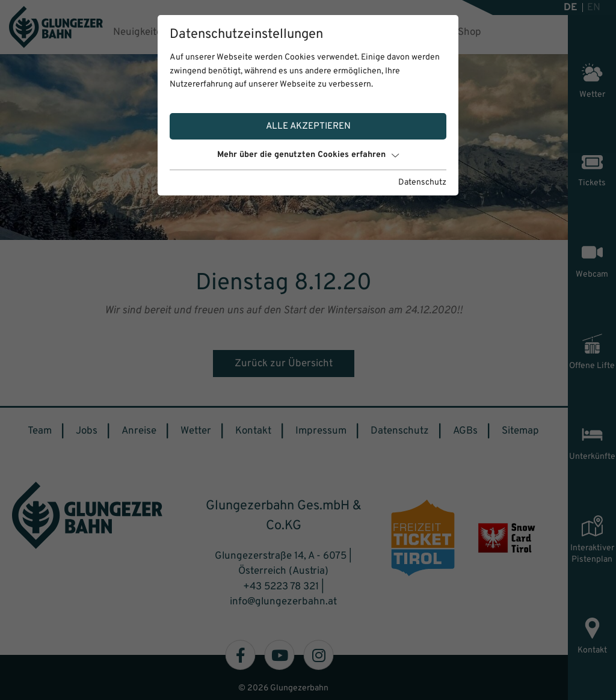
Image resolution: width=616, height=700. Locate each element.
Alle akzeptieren (308, 126)
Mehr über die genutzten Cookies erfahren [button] (308, 155)
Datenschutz (422, 183)
